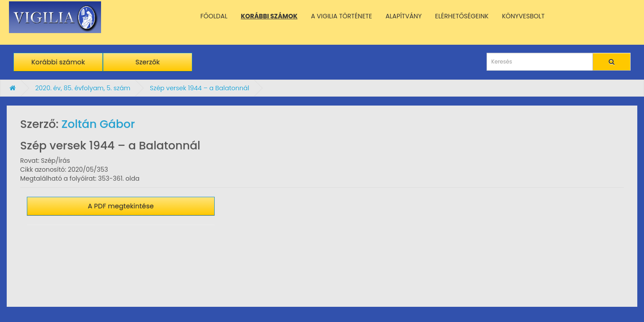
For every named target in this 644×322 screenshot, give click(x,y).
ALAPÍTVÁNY (404, 16)
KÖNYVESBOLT (523, 16)
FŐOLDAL (214, 16)
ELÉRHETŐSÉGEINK (462, 16)
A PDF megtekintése (121, 206)
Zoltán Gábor (98, 124)
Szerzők (148, 62)
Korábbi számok (58, 62)
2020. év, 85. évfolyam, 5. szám (83, 88)
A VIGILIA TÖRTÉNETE (341, 16)
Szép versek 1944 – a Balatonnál (199, 88)
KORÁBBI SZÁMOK (269, 16)
